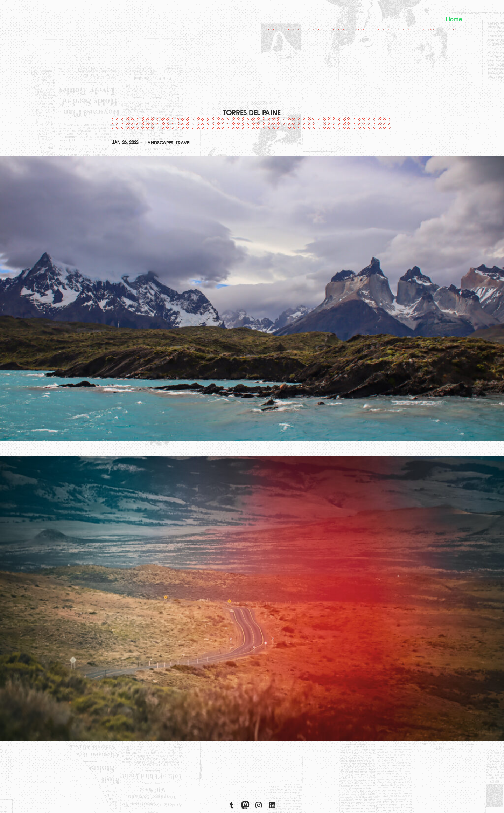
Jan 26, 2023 (125, 142)
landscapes (159, 143)
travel (183, 143)
